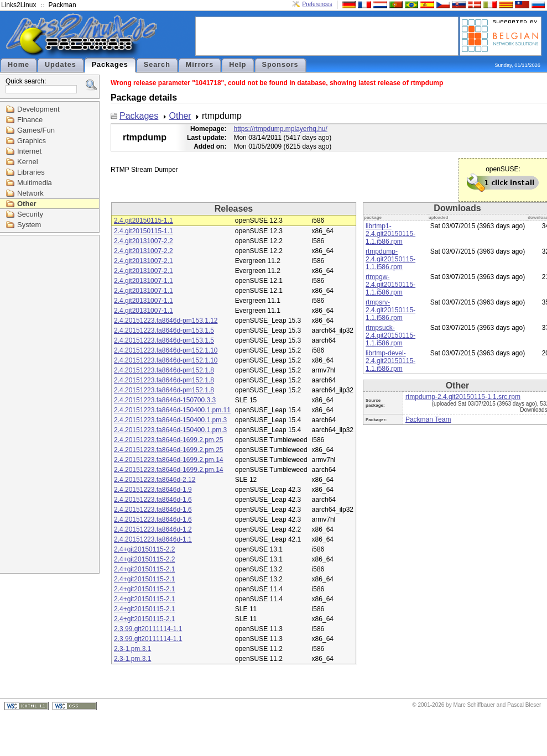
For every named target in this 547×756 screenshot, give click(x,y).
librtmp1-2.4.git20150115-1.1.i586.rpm (390, 234)
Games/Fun (36, 130)
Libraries (31, 172)
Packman (62, 5)
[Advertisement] (327, 35)
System (29, 225)
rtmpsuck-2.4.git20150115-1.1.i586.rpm (390, 335)
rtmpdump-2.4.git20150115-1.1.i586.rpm (390, 259)
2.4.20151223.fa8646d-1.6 (153, 500)
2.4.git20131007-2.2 (144, 241)
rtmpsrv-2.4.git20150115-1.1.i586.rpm (390, 310)
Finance (30, 120)
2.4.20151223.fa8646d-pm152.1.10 (166, 350)
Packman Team (428, 419)
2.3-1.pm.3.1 (132, 649)
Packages (110, 65)
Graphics (32, 141)
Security (30, 214)
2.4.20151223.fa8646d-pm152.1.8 (164, 370)
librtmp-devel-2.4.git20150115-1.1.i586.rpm (390, 361)
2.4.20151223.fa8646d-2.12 (155, 480)
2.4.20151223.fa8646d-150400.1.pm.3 (170, 420)
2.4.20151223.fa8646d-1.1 (153, 539)
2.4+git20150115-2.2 (144, 549)
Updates (61, 65)
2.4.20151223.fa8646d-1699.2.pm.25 (169, 440)
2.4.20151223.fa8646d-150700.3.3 (165, 400)
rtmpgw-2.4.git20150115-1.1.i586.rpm (390, 285)
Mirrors (200, 65)
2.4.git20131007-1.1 (144, 281)
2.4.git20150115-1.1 (144, 221)
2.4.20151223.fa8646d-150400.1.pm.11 (172, 410)
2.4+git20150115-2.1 (144, 569)
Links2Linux (19, 5)
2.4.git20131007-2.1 (144, 261)
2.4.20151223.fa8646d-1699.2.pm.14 (169, 460)
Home (19, 65)
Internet (29, 151)
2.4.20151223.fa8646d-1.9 (153, 490)
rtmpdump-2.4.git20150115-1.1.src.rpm (463, 397)
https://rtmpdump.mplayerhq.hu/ (280, 129)
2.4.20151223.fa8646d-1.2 (153, 529)
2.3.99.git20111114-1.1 (148, 629)
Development (38, 109)
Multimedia (35, 183)
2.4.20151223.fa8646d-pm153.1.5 (164, 330)
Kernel (28, 162)
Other (27, 204)
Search (157, 65)
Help (238, 65)
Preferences (317, 4)
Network (30, 193)
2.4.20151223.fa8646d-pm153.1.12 (166, 321)
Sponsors (280, 65)
